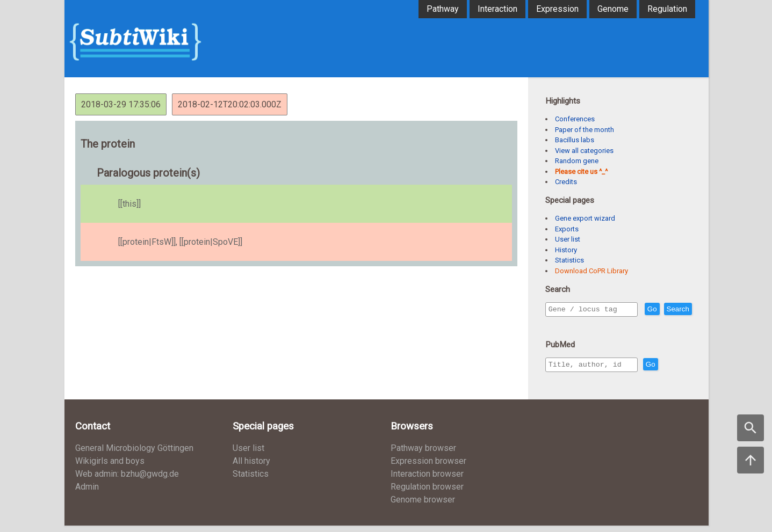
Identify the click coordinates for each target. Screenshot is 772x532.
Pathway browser (423, 454)
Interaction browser (427, 480)
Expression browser (428, 467)
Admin (87, 493)
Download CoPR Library (591, 271)
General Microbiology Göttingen (134, 454)
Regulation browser (427, 493)
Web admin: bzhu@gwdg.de (127, 480)
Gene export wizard (585, 218)
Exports (567, 229)
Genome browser (423, 506)
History (566, 250)
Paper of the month (585, 130)
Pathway (443, 9)
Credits (566, 182)
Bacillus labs (575, 140)
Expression (557, 9)
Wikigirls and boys (110, 467)
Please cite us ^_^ (581, 172)
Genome (613, 9)
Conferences (575, 119)
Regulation (667, 9)
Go (675, 309)
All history (251, 467)
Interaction (497, 9)
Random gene (577, 161)
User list (568, 239)
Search (562, 325)
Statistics (569, 260)
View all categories (584, 151)
